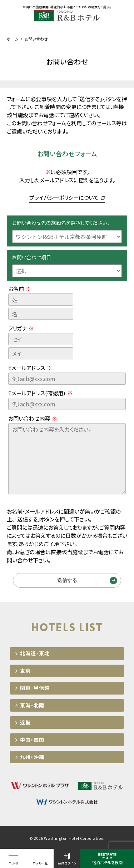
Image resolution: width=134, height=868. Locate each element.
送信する (67, 580)
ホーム (13, 39)
